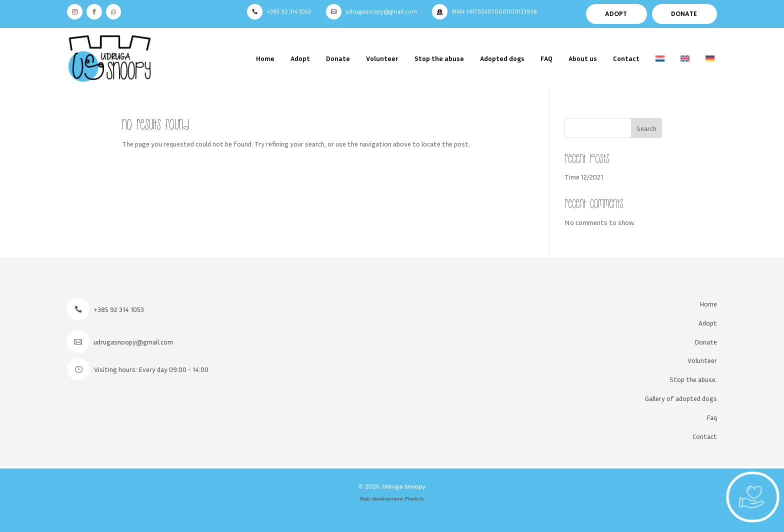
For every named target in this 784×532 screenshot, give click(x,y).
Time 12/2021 (584, 177)
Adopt (300, 58)
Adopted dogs (502, 58)
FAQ (546, 58)
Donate (338, 58)
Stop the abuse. (693, 379)
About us (583, 58)
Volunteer (382, 58)
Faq (712, 417)
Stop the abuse (439, 58)
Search (646, 128)
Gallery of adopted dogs (681, 398)
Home (265, 58)
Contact (626, 58)
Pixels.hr (415, 499)
